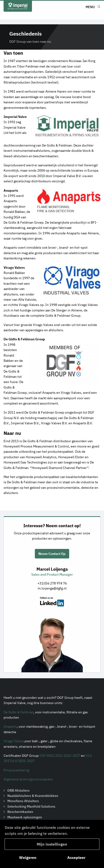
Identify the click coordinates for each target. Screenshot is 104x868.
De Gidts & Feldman (18, 712)
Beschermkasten (20, 812)
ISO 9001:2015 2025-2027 (60, 756)
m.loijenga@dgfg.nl (52, 588)
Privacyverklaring (16, 770)
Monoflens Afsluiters (23, 801)
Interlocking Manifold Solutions (31, 806)
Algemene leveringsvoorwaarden (28, 779)
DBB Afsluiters (18, 790)
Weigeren (28, 857)
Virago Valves (14, 741)
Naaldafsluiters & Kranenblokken (33, 796)
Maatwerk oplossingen (25, 817)
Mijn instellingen (52, 844)
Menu (90, 7)
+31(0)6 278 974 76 (52, 583)
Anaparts (10, 726)
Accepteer (76, 857)
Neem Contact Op (52, 554)
